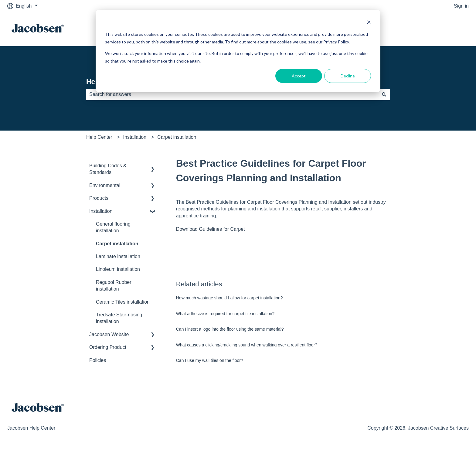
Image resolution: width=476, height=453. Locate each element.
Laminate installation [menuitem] (118, 256)
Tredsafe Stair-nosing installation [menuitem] (119, 318)
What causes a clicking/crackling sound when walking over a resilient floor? (247, 345)
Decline (348, 76)
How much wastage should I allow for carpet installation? (229, 298)
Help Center (99, 137)
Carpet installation (177, 137)
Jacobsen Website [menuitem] (109, 334)
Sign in (461, 6)
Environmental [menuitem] (105, 185)
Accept (299, 76)
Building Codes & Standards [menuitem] (108, 169)
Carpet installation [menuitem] (117, 244)
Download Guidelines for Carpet (211, 229)
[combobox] (232, 94)
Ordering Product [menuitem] (108, 347)
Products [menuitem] (99, 198)
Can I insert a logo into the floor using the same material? (230, 329)
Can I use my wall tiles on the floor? (210, 360)
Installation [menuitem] (101, 211)
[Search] (384, 94)
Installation (135, 137)
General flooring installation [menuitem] (113, 227)
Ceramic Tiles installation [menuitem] (123, 302)
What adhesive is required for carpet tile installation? (225, 314)
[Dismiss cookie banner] (369, 23)
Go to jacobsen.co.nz (440, 29)
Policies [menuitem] (98, 360)
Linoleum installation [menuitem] (118, 269)
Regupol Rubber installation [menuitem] (114, 286)
